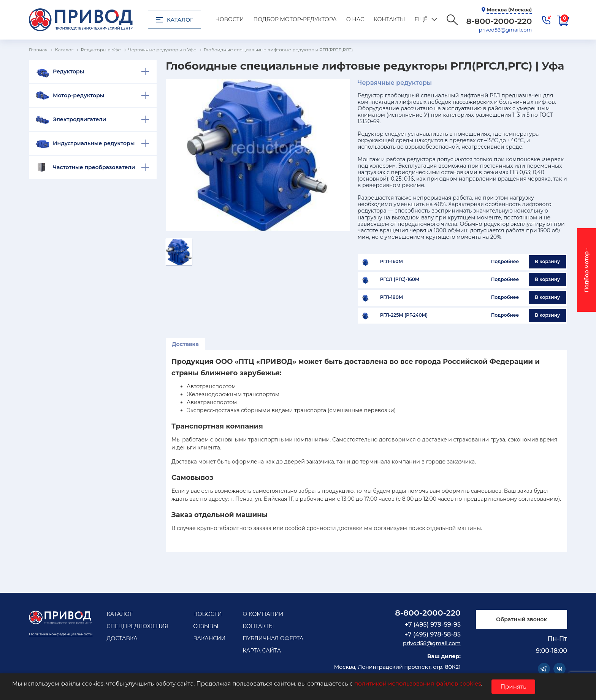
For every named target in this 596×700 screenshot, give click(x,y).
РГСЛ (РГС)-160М (400, 279)
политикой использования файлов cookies (418, 683)
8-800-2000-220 (428, 613)
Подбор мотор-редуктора (295, 19)
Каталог (174, 20)
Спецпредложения (137, 626)
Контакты (389, 19)
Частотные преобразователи (94, 167)
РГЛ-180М (392, 297)
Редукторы (68, 71)
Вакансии (209, 638)
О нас (355, 19)
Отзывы (206, 626)
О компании (263, 614)
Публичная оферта (273, 638)
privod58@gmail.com (505, 30)
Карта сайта (262, 651)
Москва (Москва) (509, 10)
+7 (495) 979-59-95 (433, 625)
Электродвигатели (79, 119)
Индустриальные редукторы (94, 143)
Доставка (185, 344)
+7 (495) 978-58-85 (433, 634)
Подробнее (505, 261)
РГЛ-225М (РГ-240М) (404, 315)
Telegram (544, 669)
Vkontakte (560, 669)
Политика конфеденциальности (61, 634)
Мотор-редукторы (79, 95)
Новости (229, 19)
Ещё (421, 19)
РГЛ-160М (392, 262)
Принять (514, 687)
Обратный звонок (521, 619)
